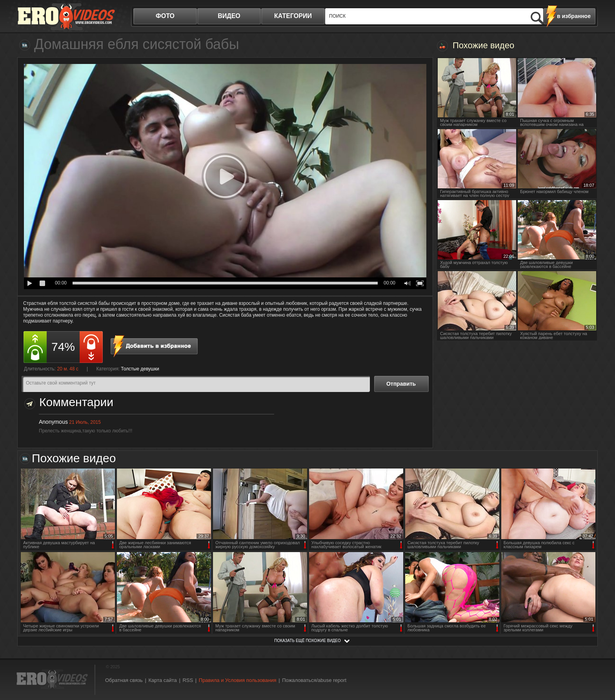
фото (165, 16)
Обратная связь (124, 680)
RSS (188, 680)
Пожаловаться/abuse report (314, 680)
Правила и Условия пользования (238, 680)
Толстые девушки (140, 369)
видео (229, 16)
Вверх (600, 656)
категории (293, 16)
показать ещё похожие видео (307, 641)
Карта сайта (162, 680)
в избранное (574, 16)
